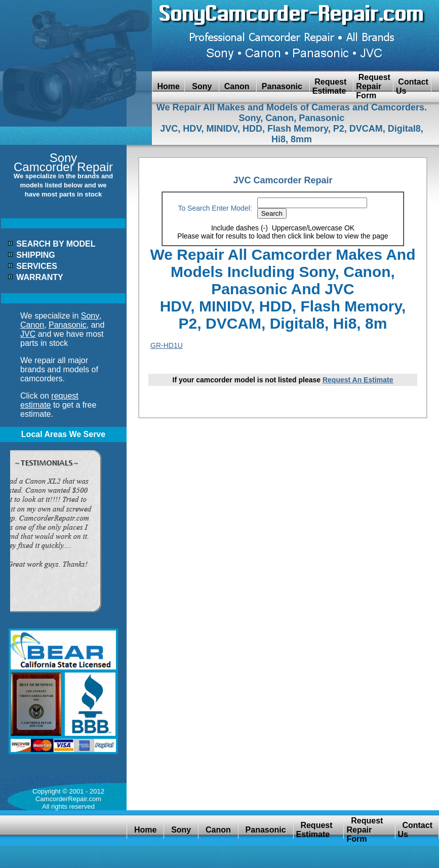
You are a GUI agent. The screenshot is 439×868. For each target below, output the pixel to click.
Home (168, 86)
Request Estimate (332, 86)
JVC (28, 334)
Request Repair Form (373, 86)
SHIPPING (35, 255)
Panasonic (283, 86)
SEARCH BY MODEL (56, 244)
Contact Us (412, 86)
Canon (238, 86)
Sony (202, 86)
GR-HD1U (167, 345)
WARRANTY (39, 277)
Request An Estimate (358, 380)
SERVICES (37, 266)
